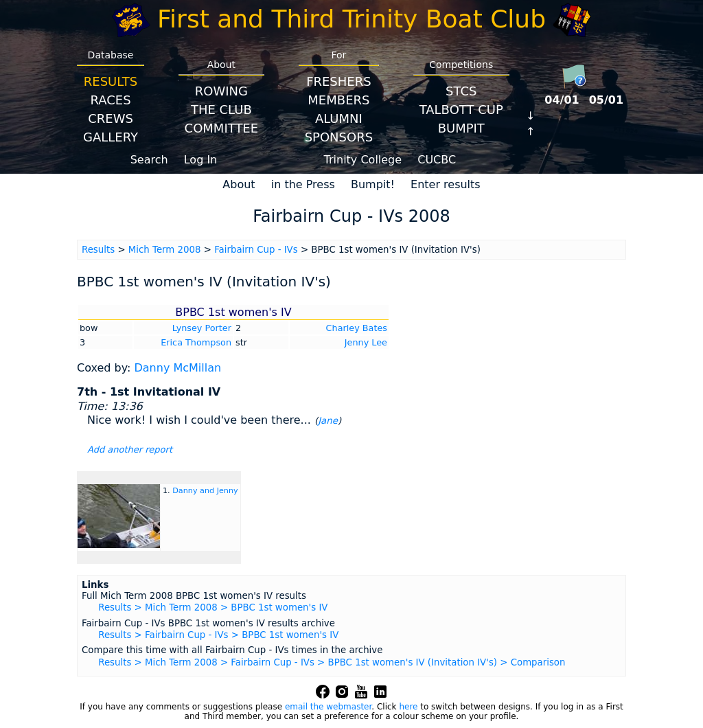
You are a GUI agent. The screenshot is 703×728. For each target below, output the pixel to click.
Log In (201, 160)
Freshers (339, 81)
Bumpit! (373, 184)
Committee (222, 128)
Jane (328, 421)
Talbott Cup (461, 110)
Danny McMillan (177, 368)
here (408, 707)
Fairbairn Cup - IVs (256, 250)
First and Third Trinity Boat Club (351, 19)
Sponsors (339, 137)
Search (149, 160)
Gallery (111, 137)
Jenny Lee (366, 342)
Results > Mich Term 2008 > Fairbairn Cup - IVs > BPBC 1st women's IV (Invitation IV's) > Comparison (332, 662)
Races (110, 100)
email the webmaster (328, 707)
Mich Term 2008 (165, 250)
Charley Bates (357, 328)
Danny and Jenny (205, 491)
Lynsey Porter (202, 328)
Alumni (339, 118)
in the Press (303, 184)
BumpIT (461, 128)
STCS (461, 91)
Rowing (221, 91)
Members (338, 100)
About (239, 184)
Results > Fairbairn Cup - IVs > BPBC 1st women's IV (218, 635)
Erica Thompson (196, 342)
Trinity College (363, 160)
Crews (111, 118)
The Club (221, 110)
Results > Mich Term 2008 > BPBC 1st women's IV (213, 607)
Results (111, 81)
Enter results (446, 184)
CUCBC (437, 160)
